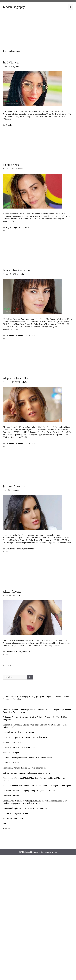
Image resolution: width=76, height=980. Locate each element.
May (33, 697)
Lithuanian (32, 773)
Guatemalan (31, 748)
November (7, 699)
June (38, 697)
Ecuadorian (10, 125)
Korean (24, 768)
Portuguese (40, 791)
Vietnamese (18, 819)
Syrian (38, 803)
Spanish (60, 801)
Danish (6, 732)
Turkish (31, 808)
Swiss (32, 803)
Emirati (36, 737)
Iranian (31, 758)
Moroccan (61, 778)
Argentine (58, 710)
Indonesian (23, 758)
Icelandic (7, 758)
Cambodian (8, 725)
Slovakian (27, 801)
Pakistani (7, 791)
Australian (7, 712)
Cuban (6, 727)
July (43, 697)
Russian (16, 796)
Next (11, 666)
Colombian (43, 725)
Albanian (23, 710)
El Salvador (27, 737)
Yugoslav (7, 829)
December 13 (20, 443)
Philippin (24, 791)
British (64, 717)
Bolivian (40, 717)
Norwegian (66, 786)
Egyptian (17, 737)
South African (38, 801)
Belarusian (24, 717)
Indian (14, 758)
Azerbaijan (26, 712)
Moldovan (52, 778)
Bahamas (7, 717)
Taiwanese (7, 808)
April (28, 697)
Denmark (14, 732)
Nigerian (57, 786)
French (21, 743)
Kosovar (32, 768)
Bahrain (15, 717)
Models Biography (14, 7)
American (7, 710)
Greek (22, 748)
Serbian (18, 801)
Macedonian (8, 778)
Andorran (40, 710)
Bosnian (48, 717)
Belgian (33, 717)
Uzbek (26, 813)
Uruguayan (17, 813)
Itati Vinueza (11, 62)
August (9, 227)
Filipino (6, 743)
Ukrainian (7, 813)
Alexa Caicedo (12, 592)
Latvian (6, 773)
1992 (8, 446)
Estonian (44, 737)
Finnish (13, 743)
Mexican (43, 778)
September (57, 697)
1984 (8, 552)
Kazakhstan (8, 768)
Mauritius (34, 778)
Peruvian (16, 791)
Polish (31, 791)
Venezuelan (8, 819)
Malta (26, 778)
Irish (38, 758)
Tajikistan (17, 808)
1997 (8, 655)
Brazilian (56, 717)
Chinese (34, 725)
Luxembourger (44, 773)
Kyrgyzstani (41, 768)
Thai (25, 808)
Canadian (18, 725)
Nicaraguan (47, 786)
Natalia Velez (11, 165)
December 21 (20, 335)
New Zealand (36, 786)
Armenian (67, 710)
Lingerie (23, 773)
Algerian (32, 710)
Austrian (16, 712)
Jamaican (7, 763)
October (66, 697)
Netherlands (24, 786)
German (15, 748)
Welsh (5, 824)
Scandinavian (9, 801)
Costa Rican (62, 725)
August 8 (16, 227)
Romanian (7, 796)
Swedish (26, 803)
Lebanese (14, 773)
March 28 (26, 652)
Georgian (7, 748)
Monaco (7, 781)
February (20, 549)
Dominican (24, 732)
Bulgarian (7, 720)
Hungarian (17, 753)
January (6, 697)
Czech (12, 727)
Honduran (7, 753)
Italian (49, 758)
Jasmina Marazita (14, 486)
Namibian (7, 786)
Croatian (52, 725)
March (19, 652)
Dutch (32, 732)
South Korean (50, 801)
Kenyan (17, 768)
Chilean (26, 725)
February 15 (29, 549)
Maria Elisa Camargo (16, 270)
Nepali (15, 786)
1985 (8, 231)
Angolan (49, 710)
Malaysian (19, 778)
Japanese (15, 763)
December (10, 335)
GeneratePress (52, 852)
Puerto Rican (51, 791)
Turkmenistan (41, 808)
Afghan (15, 710)
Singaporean (16, 803)
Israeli (43, 758)
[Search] (30, 677)
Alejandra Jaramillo (15, 378)
